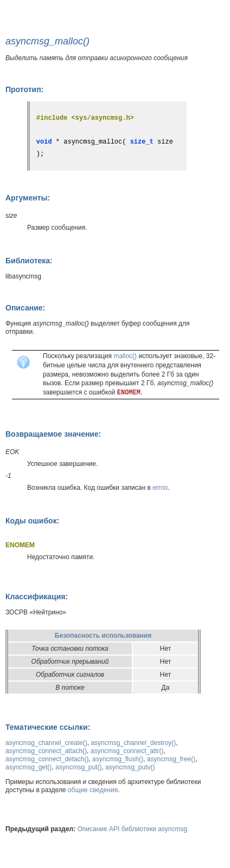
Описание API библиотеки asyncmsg (133, 829)
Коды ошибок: (32, 521)
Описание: (25, 308)
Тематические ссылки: (48, 727)
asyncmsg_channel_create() (46, 743)
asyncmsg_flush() (118, 759)
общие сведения (93, 790)
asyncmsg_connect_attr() (127, 751)
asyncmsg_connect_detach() (47, 759)
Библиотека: (29, 261)
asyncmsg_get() (28, 767)
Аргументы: (28, 198)
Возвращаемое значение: (53, 434)
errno (160, 488)
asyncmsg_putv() (130, 767)
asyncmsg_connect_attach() (46, 751)
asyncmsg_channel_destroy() (133, 743)
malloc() (125, 356)
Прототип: (24, 89)
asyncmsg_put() (78, 767)
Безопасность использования (103, 636)
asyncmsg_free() (171, 759)
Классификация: (37, 597)
